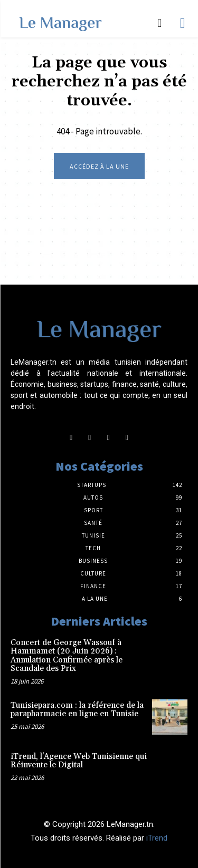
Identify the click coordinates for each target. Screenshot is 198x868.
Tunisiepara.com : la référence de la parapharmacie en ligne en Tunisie (77, 710)
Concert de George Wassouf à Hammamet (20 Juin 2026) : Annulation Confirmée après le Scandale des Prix (67, 656)
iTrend (157, 838)
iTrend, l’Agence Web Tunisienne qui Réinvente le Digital (79, 761)
